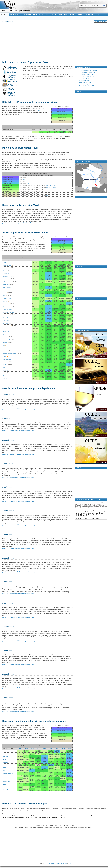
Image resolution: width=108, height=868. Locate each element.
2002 (47, 195)
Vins (84, 18)
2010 (50, 187)
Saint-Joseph (6, 362)
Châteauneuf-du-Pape (8, 276)
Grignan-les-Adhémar (8, 340)
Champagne (6, 765)
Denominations (77, 18)
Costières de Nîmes (7, 298)
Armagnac (5, 754)
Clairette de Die (6, 285)
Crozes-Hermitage (7, 326)
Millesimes (29, 18)
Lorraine (5, 779)
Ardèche (5, 263)
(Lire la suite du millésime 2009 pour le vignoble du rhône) (19, 501)
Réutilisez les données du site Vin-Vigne (25, 804)
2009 (55, 185)
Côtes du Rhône (6, 315)
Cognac (5, 768)
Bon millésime (20, 751)
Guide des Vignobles (85, 82)
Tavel (39, 110)
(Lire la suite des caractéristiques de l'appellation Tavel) (18, 223)
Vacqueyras (5, 370)
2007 (47, 187)
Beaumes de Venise (7, 265)
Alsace (4, 751)
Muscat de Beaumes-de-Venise (10, 354)
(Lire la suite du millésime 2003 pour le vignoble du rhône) (19, 641)
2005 (26, 181)
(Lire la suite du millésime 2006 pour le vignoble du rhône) (19, 572)
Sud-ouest (5, 790)
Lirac (4, 345)
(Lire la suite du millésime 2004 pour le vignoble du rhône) (19, 617)
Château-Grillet (6, 274)
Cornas (4, 296)
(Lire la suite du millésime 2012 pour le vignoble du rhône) (19, 430)
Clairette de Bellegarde (8, 282)
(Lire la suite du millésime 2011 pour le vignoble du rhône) (19, 454)
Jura (4, 770)
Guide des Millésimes (85, 78)
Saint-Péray (5, 365)
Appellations (66, 18)
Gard (4, 334)
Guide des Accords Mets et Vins (88, 76)
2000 (24, 179)
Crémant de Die (6, 323)
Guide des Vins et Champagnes (88, 71)
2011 (53, 187)
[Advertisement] (54, 42)
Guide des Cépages (85, 80)
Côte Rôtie (5, 301)
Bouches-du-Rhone (7, 268)
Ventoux (5, 376)
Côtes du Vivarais (7, 321)
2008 (45, 189)
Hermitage (5, 343)
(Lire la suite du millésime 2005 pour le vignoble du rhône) (19, 594)
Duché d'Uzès (6, 332)
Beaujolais (5, 757)
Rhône (4, 784)
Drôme (4, 329)
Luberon (5, 348)
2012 (55, 187)
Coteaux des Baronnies (8, 307)
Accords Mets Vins (18, 18)
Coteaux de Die (6, 304)
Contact (70, 863)
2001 (29, 183)
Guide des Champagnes (86, 74)
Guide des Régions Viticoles (87, 84)
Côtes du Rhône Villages (8, 318)
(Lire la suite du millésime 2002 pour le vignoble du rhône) (19, 664)
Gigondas (5, 337)
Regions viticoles (55, 18)
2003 (47, 185)
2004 (50, 185)
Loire (4, 776)
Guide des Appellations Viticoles (88, 86)
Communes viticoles (94, 18)
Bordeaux (5, 759)
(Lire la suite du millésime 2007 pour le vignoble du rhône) (19, 548)
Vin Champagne (6, 18)
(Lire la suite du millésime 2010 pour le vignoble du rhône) (19, 478)
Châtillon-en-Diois (7, 279)
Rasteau (5, 356)
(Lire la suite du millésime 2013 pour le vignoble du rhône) (19, 409)
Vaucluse (5, 373)
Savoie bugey (6, 787)
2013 (45, 191)
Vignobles (44, 18)
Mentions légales (56, 863)
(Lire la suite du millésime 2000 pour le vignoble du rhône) (19, 712)
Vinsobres (5, 379)
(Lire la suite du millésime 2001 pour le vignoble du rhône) (19, 688)
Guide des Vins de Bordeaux (87, 73)
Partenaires (64, 863)
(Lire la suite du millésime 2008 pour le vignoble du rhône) (19, 525)
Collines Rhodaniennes (8, 287)
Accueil (49, 863)
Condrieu (5, 293)
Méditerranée (6, 351)
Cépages (37, 18)
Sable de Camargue (7, 359)
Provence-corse (7, 782)
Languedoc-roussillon (8, 773)
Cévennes (5, 271)
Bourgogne (5, 762)
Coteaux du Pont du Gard (8, 312)
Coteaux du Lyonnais (7, 309)
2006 (53, 185)
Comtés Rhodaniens (7, 290)
